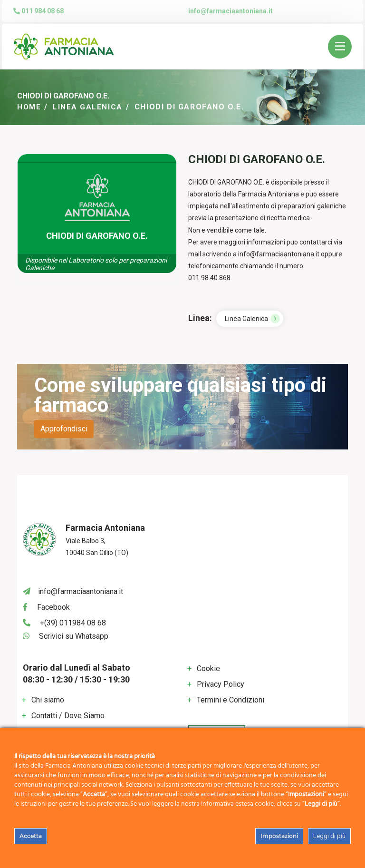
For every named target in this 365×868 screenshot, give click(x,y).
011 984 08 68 (38, 11)
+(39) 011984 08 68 (73, 622)
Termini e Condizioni (231, 700)
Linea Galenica (89, 107)
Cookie (208, 668)
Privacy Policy (221, 684)
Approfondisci (64, 429)
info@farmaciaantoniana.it (231, 11)
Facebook (53, 607)
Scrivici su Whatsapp (74, 636)
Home (29, 107)
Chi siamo (48, 699)
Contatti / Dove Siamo (68, 715)
